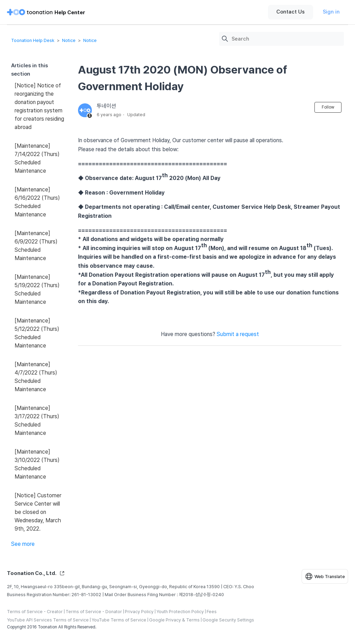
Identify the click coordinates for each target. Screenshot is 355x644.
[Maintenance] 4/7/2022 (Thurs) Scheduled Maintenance (36, 377)
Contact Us (291, 12)
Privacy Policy (139, 612)
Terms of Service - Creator (35, 612)
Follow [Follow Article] (328, 107)
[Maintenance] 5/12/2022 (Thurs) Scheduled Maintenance (37, 333)
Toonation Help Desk (33, 40)
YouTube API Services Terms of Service (48, 620)
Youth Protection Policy (180, 612)
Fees (212, 612)
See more (23, 544)
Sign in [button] (331, 12)
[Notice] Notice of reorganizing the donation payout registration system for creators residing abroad (39, 106)
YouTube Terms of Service (119, 620)
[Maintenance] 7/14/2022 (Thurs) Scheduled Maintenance (37, 158)
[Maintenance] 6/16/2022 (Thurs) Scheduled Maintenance (37, 202)
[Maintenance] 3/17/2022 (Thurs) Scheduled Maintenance (37, 420)
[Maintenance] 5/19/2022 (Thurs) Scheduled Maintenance (37, 289)
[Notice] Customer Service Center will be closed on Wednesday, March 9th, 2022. (38, 512)
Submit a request (238, 334)
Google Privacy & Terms (174, 620)
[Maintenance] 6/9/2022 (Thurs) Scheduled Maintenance (36, 246)
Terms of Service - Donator (94, 612)
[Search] (286, 39)
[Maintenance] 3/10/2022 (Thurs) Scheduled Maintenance (37, 464)
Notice (69, 40)
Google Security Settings (228, 620)
